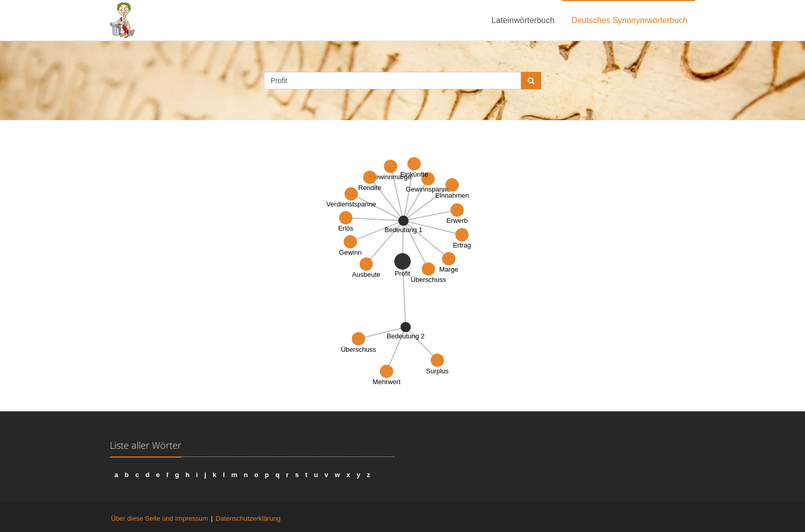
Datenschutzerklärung (248, 518)
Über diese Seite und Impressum (159, 518)
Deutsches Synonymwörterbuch (629, 20)
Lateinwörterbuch (523, 20)
